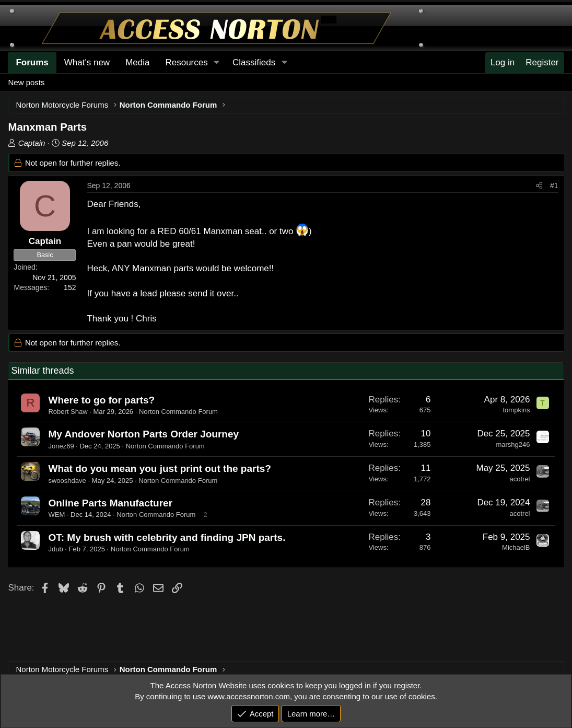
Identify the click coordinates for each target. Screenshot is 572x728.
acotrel (520, 479)
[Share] (539, 186)
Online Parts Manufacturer (110, 503)
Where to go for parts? (101, 400)
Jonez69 (61, 446)
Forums (32, 62)
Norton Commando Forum (178, 412)
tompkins (516, 410)
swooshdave (67, 481)
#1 (554, 186)
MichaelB (516, 547)
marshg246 (513, 444)
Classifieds (254, 62)
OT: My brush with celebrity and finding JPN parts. (167, 538)
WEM (56, 515)
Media (137, 62)
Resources (186, 62)
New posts (26, 82)
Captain (32, 143)
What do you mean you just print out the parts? (159, 469)
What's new (87, 62)
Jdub (55, 549)
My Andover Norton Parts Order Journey (143, 434)
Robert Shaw (68, 412)
